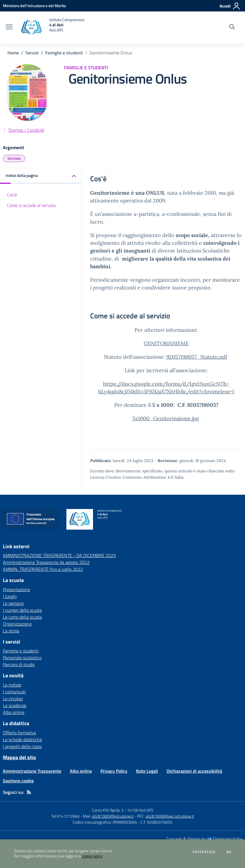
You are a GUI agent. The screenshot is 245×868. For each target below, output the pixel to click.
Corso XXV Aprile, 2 (108, 810)
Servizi (32, 53)
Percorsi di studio (19, 664)
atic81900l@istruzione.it (113, 816)
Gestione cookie (18, 781)
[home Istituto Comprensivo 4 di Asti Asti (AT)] (51, 27)
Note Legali (147, 771)
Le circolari (13, 699)
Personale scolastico (22, 658)
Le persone (13, 603)
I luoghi (10, 596)
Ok (229, 852)
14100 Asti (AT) (140, 810)
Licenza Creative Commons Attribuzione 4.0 (132, 477)
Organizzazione (17, 624)
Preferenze (204, 852)
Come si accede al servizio (31, 205)
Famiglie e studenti (64, 53)
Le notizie (12, 685)
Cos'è (12, 195)
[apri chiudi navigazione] (9, 27)
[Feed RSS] (29, 792)
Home (13, 53)
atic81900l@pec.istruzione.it (170, 816)
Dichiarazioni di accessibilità (194, 771)
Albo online (14, 712)
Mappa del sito (19, 757)
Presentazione (16, 589)
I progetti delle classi (22, 746)
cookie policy (92, 856)
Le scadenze (15, 705)
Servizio (14, 158)
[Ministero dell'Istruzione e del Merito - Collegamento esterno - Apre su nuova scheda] (34, 6)
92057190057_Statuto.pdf (197, 357)
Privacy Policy (114, 771)
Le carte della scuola (22, 617)
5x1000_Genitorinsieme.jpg (166, 418)
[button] (41, 176)
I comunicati (14, 692)
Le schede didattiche (22, 739)
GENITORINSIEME (166, 343)
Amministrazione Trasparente (32, 771)
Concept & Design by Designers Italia (204, 839)
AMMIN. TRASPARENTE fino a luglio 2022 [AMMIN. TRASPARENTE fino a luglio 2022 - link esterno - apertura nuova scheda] (43, 569)
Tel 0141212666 (65, 816)
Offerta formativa (19, 733)
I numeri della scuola (22, 610)
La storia (11, 631)
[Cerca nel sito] (232, 27)
